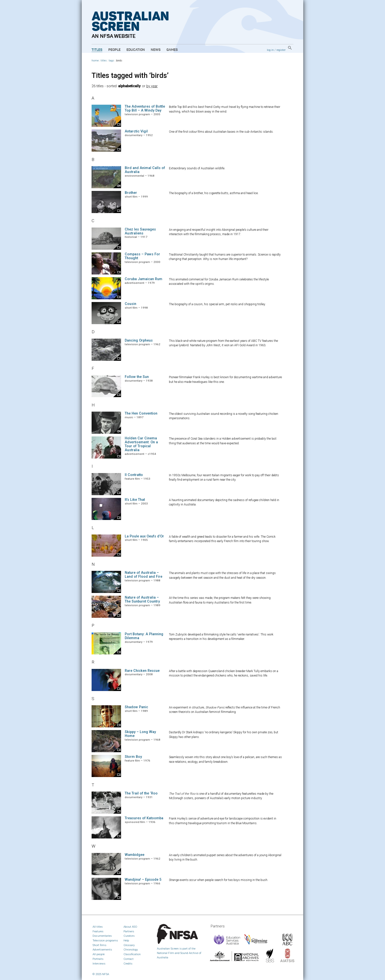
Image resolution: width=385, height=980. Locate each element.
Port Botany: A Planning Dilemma (144, 636)
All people (99, 954)
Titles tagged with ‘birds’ (130, 75)
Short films (99, 945)
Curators (129, 936)
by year (152, 86)
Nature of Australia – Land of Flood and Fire (144, 575)
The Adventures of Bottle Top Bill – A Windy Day (145, 108)
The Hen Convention (141, 413)
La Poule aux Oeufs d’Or (144, 536)
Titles (97, 50)
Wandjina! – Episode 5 (143, 880)
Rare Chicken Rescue (142, 671)
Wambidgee (135, 855)
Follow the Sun (137, 377)
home (95, 61)
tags (111, 61)
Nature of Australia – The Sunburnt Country (142, 599)
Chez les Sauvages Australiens (140, 231)
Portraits (98, 959)
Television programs (105, 940)
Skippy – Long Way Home (140, 734)
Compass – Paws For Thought (142, 256)
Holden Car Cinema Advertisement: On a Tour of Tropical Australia (141, 444)
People (114, 50)
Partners (129, 931)
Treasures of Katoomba (144, 818)
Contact (129, 959)
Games (172, 50)
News (156, 50)
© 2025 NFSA (101, 974)
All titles (98, 927)
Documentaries (102, 936)
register (281, 50)
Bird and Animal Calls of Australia (145, 170)
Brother (131, 193)
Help (126, 940)
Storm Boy (133, 757)
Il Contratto (134, 475)
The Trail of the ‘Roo (141, 793)
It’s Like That (135, 500)
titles (104, 61)
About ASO (130, 927)
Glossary (129, 945)
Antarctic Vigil (136, 131)
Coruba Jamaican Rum (144, 279)
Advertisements (102, 950)
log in (270, 50)
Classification (132, 954)
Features (98, 931)
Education (136, 50)
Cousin (131, 304)
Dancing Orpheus (139, 340)
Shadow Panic (136, 707)
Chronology (131, 950)
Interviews (99, 964)
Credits (128, 964)
